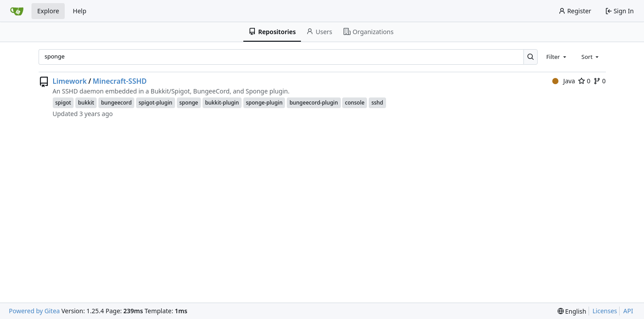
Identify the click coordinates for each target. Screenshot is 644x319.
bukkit (86, 103)
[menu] (572, 311)
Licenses (605, 311)
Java (564, 81)
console (355, 103)
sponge (189, 103)
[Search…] (531, 57)
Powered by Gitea (34, 311)
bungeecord (116, 103)
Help (80, 11)
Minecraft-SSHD (120, 81)
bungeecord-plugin (314, 103)
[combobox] (557, 57)
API (628, 311)
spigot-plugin (156, 103)
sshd (377, 103)
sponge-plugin (264, 103)
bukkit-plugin (222, 103)
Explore (48, 11)
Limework (70, 81)
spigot (63, 103)
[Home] (17, 11)
